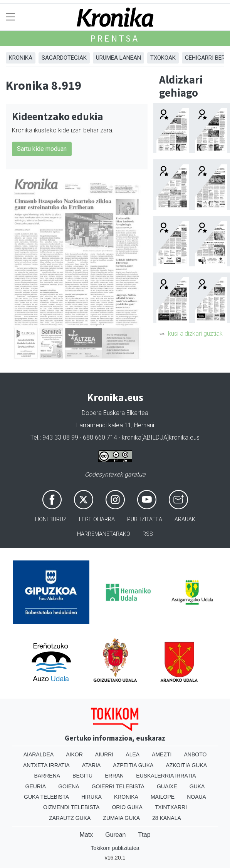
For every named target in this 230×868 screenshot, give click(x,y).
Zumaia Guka (121, 818)
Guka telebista (46, 797)
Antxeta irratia (46, 765)
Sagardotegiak (64, 58)
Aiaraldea (39, 754)
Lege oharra (97, 519)
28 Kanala (167, 818)
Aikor (74, 754)
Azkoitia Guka (186, 765)
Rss (148, 534)
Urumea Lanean (118, 58)
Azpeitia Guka (133, 765)
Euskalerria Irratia (166, 776)
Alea (133, 754)
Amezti (162, 754)
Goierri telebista (118, 786)
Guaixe (167, 786)
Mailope (163, 797)
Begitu (82, 776)
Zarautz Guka (70, 818)
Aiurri (104, 754)
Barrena (47, 776)
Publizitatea (145, 519)
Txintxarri (171, 807)
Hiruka (91, 797)
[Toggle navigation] (11, 17)
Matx (86, 835)
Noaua (196, 797)
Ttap (144, 835)
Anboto (195, 754)
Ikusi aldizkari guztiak (194, 334)
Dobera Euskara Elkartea (115, 413)
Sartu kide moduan (42, 149)
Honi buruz (51, 519)
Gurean (115, 835)
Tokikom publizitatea (115, 848)
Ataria (91, 765)
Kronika (21, 58)
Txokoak (163, 58)
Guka (197, 786)
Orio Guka (127, 807)
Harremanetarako (104, 534)
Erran (114, 776)
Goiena (69, 786)
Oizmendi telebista (71, 807)
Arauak (185, 519)
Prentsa (115, 38)
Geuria (36, 786)
